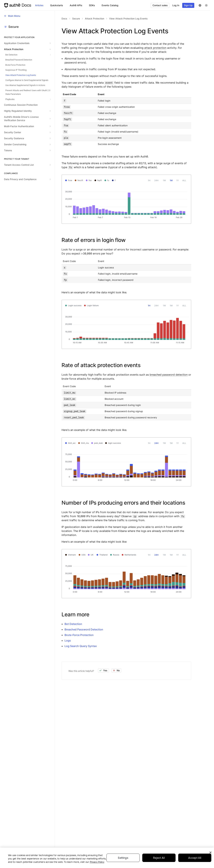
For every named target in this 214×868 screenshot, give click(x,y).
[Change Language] (200, 5)
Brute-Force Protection (79, 635)
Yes (103, 670)
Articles (39, 5)
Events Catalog (110, 5)
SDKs (92, 5)
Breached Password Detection (84, 629)
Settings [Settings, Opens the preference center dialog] (123, 859)
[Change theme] (206, 5)
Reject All (159, 859)
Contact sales (160, 5)
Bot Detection (73, 624)
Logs (68, 640)
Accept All (195, 859)
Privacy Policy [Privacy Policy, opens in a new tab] (97, 863)
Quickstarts (57, 5)
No (116, 670)
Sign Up (188, 5)
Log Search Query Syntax (81, 646)
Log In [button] (176, 5)
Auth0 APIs (76, 5)
